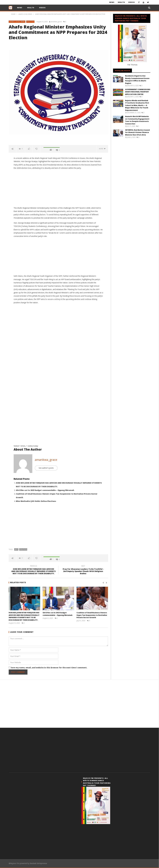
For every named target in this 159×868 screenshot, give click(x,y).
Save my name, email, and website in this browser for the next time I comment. (49, 668)
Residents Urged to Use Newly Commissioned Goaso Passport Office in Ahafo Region (137, 79)
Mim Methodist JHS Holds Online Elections (36, 501)
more (102, 149)
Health (121, 2)
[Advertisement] (58, 188)
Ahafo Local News (17, 22)
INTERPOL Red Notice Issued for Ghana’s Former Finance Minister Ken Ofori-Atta (137, 132)
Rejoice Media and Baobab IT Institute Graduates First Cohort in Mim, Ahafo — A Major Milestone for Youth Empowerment (137, 105)
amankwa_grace (56, 22)
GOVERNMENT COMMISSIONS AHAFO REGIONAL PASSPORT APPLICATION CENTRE (138, 92)
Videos (132, 2)
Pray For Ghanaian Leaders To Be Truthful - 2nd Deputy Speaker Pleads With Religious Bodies (83, 570)
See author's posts (46, 468)
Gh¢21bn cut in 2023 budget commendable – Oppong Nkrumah (45, 490)
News (112, 2)
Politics (30, 22)
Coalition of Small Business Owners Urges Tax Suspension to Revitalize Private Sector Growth (92, 615)
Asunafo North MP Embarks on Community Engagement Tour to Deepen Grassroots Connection (137, 120)
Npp (16, 549)
